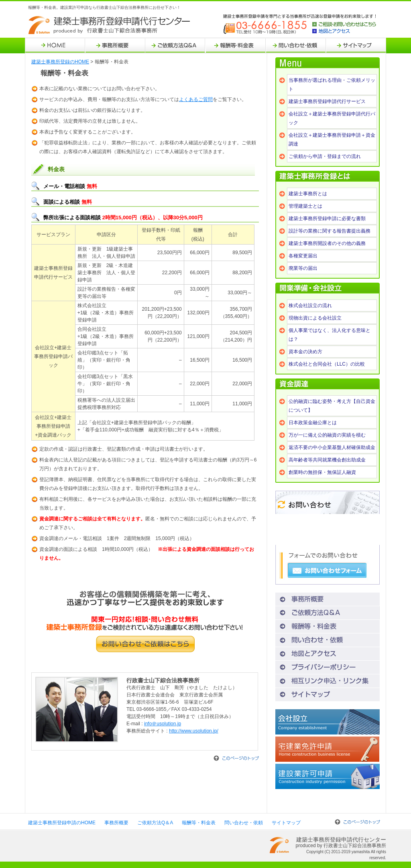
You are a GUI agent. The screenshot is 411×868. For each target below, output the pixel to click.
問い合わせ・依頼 (296, 46)
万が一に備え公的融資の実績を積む (327, 435)
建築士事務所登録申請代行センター (110, 25)
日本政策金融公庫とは (313, 423)
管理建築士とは (305, 206)
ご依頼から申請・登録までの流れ (325, 156)
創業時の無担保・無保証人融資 (322, 472)
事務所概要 (115, 46)
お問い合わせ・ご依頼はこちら (145, 644)
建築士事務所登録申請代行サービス (327, 101)
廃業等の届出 (303, 268)
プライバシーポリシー (328, 667)
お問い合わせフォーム (327, 571)
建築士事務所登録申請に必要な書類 (327, 219)
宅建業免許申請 (328, 749)
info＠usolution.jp (163, 724)
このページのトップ (236, 758)
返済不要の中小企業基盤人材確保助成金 (332, 447)
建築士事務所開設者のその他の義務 (327, 243)
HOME (55, 46)
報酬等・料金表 (236, 46)
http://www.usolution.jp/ (194, 731)
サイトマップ (356, 46)
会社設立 (328, 722)
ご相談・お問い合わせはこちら (344, 25)
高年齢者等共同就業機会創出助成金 (327, 460)
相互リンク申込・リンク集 (328, 681)
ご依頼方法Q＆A (175, 46)
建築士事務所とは (308, 194)
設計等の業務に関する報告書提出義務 (330, 231)
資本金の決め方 (305, 352)
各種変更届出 (303, 256)
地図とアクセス (344, 31)
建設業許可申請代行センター (328, 776)
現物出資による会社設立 (315, 318)
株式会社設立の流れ (310, 306)
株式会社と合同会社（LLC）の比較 (327, 364)
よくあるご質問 (196, 99)
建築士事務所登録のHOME (60, 62)
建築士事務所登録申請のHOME (62, 823)
